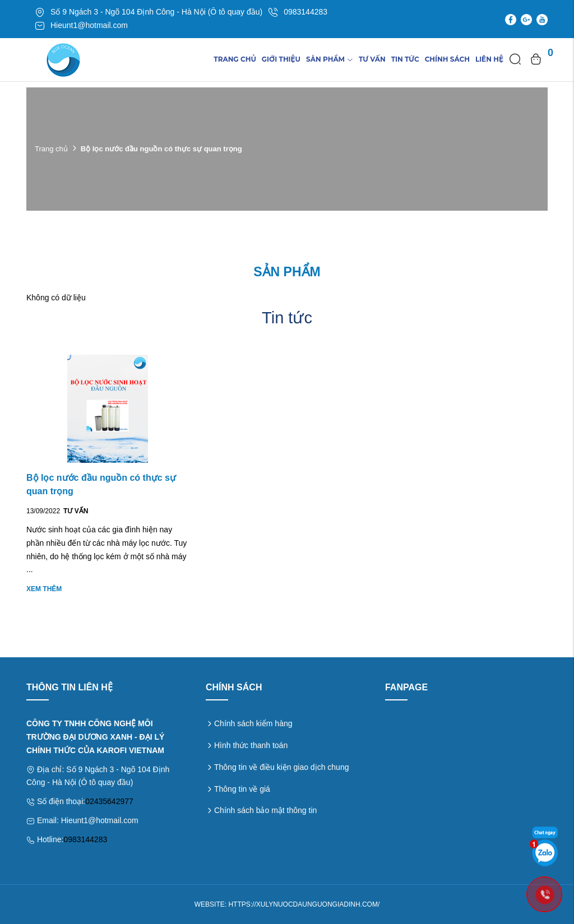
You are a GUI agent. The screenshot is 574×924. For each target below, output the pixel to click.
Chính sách (447, 59)
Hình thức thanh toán (251, 745)
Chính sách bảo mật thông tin (265, 810)
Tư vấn (372, 59)
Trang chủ (235, 59)
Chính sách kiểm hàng (253, 723)
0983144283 (85, 839)
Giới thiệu (281, 59)
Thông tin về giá (242, 789)
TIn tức (405, 59)
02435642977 (109, 801)
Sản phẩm (330, 59)
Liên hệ (489, 59)
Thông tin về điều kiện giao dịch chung (281, 767)
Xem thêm (44, 589)
